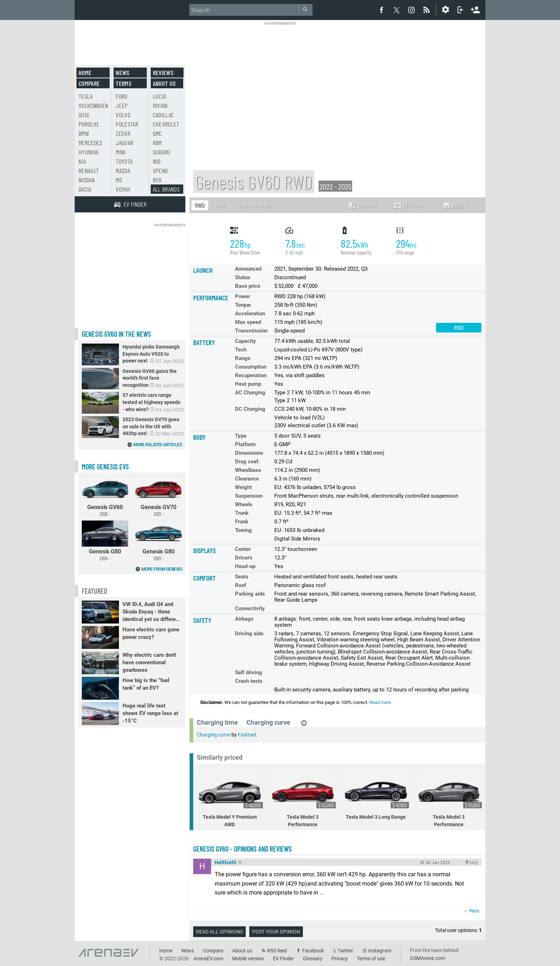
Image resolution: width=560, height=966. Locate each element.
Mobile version (248, 958)
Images (455, 205)
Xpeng (161, 171)
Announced (248, 269)
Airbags (244, 619)
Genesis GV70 (159, 497)
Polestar (127, 124)
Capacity (246, 341)
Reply (474, 911)
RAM (157, 143)
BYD (157, 180)
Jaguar (124, 143)
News (122, 73)
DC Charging (250, 409)
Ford (121, 96)
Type (241, 436)
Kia (82, 161)
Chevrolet (166, 124)
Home (85, 73)
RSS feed (277, 951)
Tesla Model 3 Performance (304, 801)
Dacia (85, 189)
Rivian (160, 105)
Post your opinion (276, 932)
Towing (243, 530)
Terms (124, 83)
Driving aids (249, 634)
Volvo (123, 115)
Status (243, 277)
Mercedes (91, 143)
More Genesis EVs (105, 467)
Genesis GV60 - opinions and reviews (242, 849)
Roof (241, 585)
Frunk (242, 522)
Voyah (123, 189)
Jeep (122, 105)
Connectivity (250, 608)
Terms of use (371, 958)
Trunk (242, 513)
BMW (84, 133)
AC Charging (250, 393)
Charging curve (214, 735)
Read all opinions (219, 932)
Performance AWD (254, 205)
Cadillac (164, 115)
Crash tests (249, 681)
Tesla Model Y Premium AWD (231, 801)
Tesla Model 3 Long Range (377, 797)
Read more (380, 702)
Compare (363, 205)
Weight (243, 487)
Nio (157, 161)
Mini (121, 152)
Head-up (245, 566)
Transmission (251, 331)
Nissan (87, 180)
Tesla (86, 96)
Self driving (249, 672)
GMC (157, 133)
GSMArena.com (427, 958)
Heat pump (248, 384)
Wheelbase (248, 470)
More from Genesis (162, 569)
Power (242, 296)
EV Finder (283, 958)
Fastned (247, 735)
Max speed (248, 322)
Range (243, 358)
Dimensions (249, 453)
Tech (241, 350)
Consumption (251, 367)
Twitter (345, 951)
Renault (89, 171)
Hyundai (89, 152)
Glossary (313, 958)
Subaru (162, 152)
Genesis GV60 (105, 497)
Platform (245, 444)
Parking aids (250, 594)
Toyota (124, 161)
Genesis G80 (105, 541)
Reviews (163, 73)
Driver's (244, 558)
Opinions (409, 205)
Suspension (249, 496)
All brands (166, 189)
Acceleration (250, 314)
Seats (242, 577)
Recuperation (251, 375)
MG (119, 180)
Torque (243, 305)
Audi (84, 115)
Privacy (340, 958)
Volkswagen (94, 105)
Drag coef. (247, 462)
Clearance (247, 479)
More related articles (158, 445)
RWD (200, 205)
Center (243, 549)
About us (164, 83)
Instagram (380, 951)
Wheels (244, 504)
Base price (248, 286)
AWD (220, 205)
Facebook (313, 951)
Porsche (89, 124)
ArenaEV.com (208, 958)
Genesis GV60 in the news (116, 334)
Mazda (123, 171)
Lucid (160, 96)
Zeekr (123, 133)
